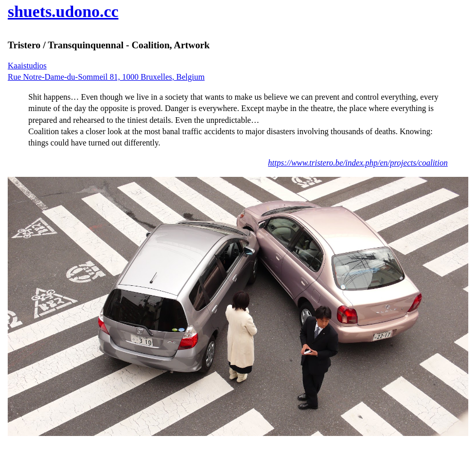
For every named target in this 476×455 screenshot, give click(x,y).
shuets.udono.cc (63, 11)
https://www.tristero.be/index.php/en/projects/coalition (358, 163)
